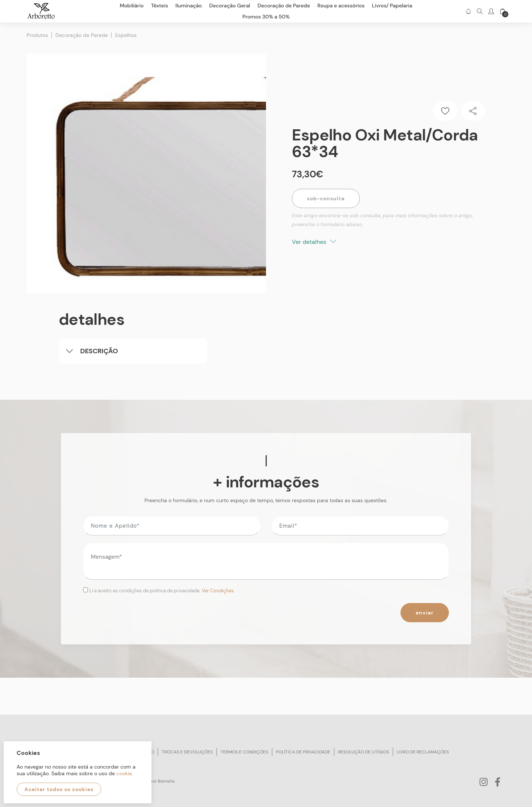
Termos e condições (244, 752)
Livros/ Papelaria (392, 6)
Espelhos (126, 35)
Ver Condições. (218, 591)
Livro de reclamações (423, 752)
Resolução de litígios (364, 752)
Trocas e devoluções (187, 752)
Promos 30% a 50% (266, 17)
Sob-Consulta (326, 198)
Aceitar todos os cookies (59, 789)
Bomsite (166, 781)
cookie (124, 773)
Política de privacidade (303, 752)
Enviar (425, 613)
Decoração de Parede (82, 35)
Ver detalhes (314, 242)
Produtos (37, 35)
